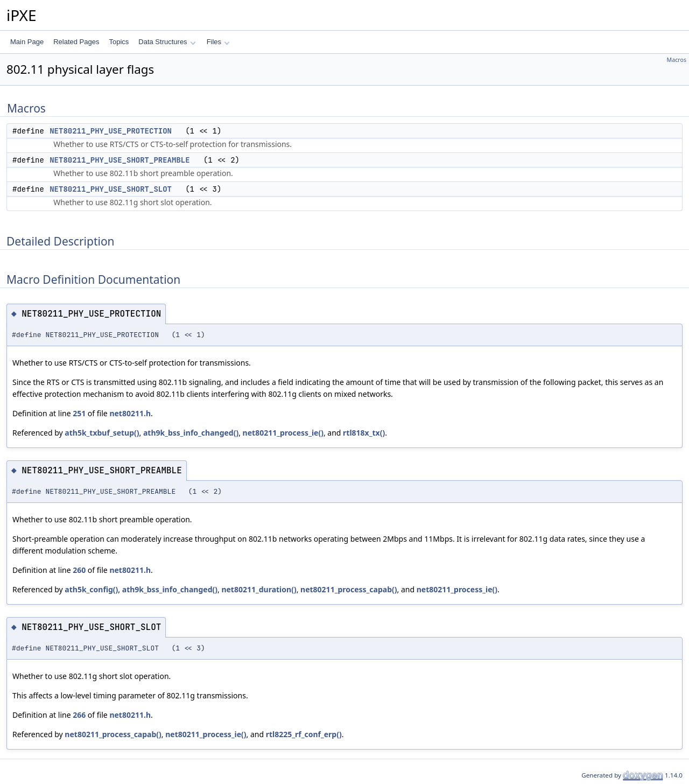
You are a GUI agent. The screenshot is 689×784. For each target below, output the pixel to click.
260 (79, 570)
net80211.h (130, 413)
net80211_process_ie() (283, 433)
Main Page (27, 42)
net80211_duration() (259, 589)
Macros (677, 60)
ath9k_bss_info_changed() (191, 433)
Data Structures (167, 42)
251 (79, 413)
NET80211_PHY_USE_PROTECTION (111, 131)
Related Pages (76, 42)
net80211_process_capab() (349, 589)
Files (218, 42)
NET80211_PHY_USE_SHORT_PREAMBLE (119, 160)
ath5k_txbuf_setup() (102, 433)
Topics (119, 42)
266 (79, 715)
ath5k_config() (91, 589)
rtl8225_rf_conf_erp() (304, 734)
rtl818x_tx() (364, 433)
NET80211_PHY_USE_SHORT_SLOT (111, 189)
